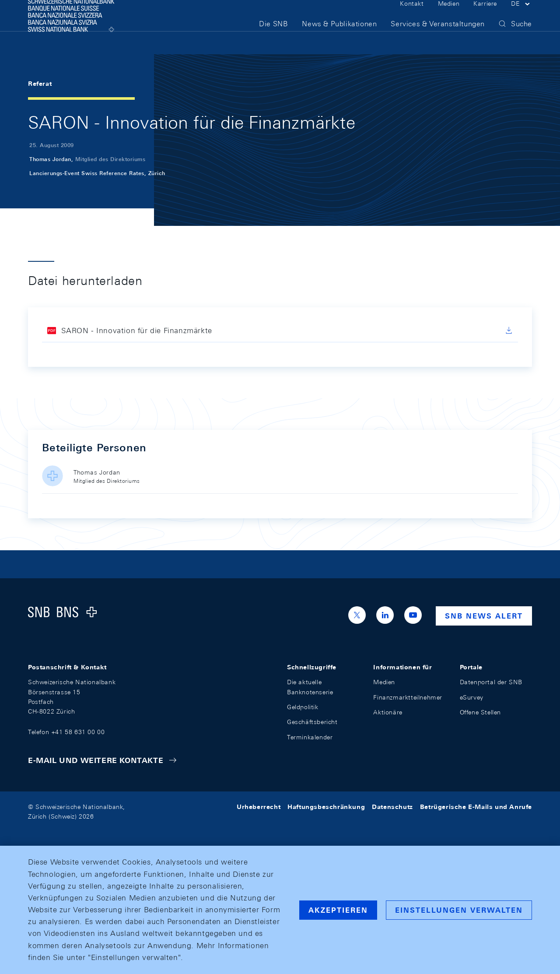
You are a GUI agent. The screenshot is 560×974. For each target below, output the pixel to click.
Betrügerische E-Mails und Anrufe (476, 807)
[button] (521, 17)
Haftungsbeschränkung (326, 807)
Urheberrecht (259, 807)
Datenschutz (392, 807)
